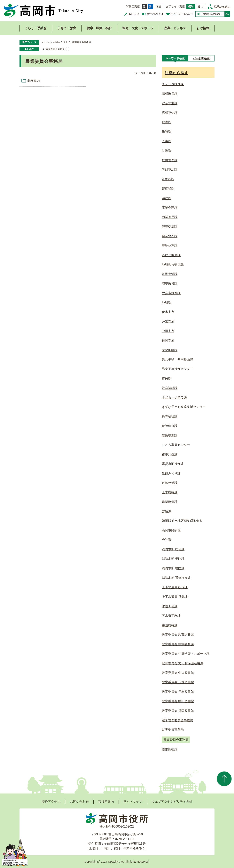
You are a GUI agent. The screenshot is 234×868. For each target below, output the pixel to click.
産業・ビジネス (175, 28)
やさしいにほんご (182, 14)
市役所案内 (106, 802)
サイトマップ (133, 802)
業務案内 (34, 81)
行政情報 (203, 28)
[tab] (175, 58)
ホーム (45, 42)
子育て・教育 (67, 28)
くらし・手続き (36, 28)
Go (227, 14)
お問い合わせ (79, 802)
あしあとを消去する (67, 49)
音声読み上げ (155, 14)
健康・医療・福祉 (99, 28)
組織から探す (222, 6)
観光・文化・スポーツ (138, 28)
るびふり (134, 14)
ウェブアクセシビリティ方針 (172, 802)
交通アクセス (51, 802)
